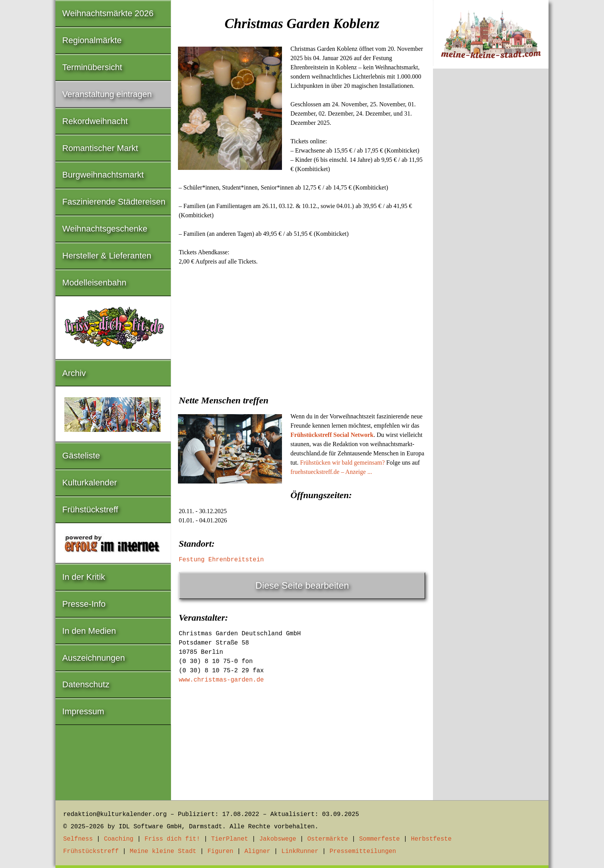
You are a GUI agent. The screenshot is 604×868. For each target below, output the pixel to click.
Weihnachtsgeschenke (105, 229)
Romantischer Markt (100, 148)
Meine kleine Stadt (163, 851)
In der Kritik (84, 577)
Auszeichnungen (94, 658)
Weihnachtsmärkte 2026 (108, 13)
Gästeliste (81, 456)
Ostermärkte (328, 839)
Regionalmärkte (92, 40)
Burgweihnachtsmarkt (103, 175)
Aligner (258, 851)
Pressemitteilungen (363, 851)
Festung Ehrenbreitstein (221, 560)
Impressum (83, 711)
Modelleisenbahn (94, 283)
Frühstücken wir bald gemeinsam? (342, 463)
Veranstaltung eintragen (107, 94)
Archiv (74, 373)
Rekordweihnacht (95, 121)
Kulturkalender (90, 483)
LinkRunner (300, 851)
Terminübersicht (92, 67)
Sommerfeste (379, 839)
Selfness (78, 839)
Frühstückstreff (90, 510)
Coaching (119, 839)
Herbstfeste (431, 839)
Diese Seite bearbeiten (302, 585)
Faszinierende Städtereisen (114, 202)
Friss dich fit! (172, 839)
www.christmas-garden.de (221, 680)
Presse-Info (84, 604)
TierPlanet (230, 839)
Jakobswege (278, 839)
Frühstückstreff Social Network (332, 435)
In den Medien (89, 631)
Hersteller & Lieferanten (107, 256)
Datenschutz (86, 684)
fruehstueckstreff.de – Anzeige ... (331, 472)
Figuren (220, 851)
